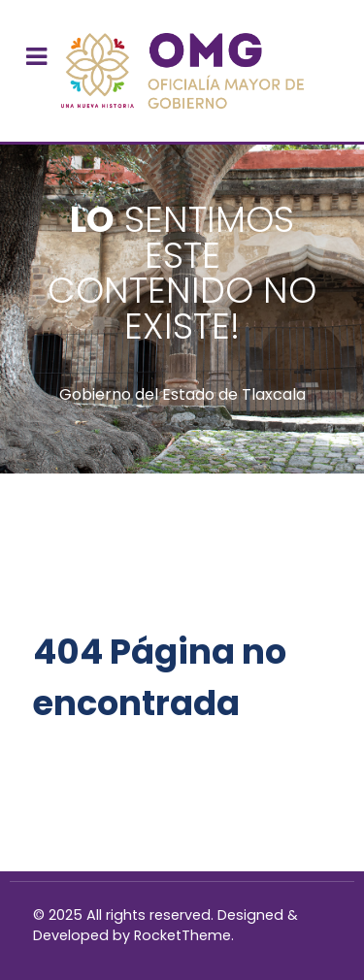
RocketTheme (182, 935)
